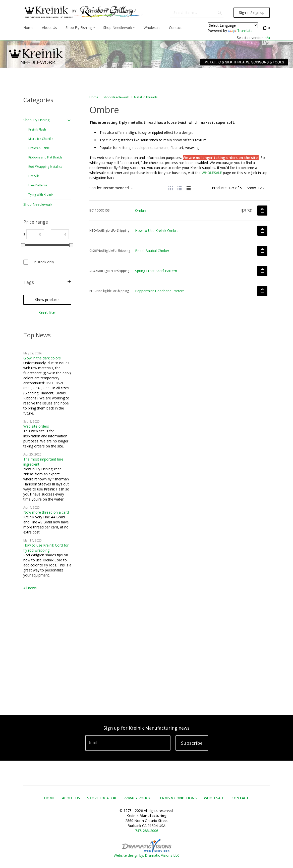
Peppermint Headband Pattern (160, 291)
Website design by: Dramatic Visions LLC (147, 853)
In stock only (44, 262)
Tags (29, 282)
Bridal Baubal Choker (152, 251)
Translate (240, 31)
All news (30, 588)
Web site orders (36, 426)
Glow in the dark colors (42, 358)
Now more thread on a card (46, 512)
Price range (36, 222)
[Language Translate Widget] (233, 25)
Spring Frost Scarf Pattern (156, 271)
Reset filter (47, 312)
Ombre (141, 210)
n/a (267, 38)
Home (94, 97)
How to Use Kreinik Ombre (157, 231)
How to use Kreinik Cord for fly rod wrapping (46, 548)
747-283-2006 (147, 831)
